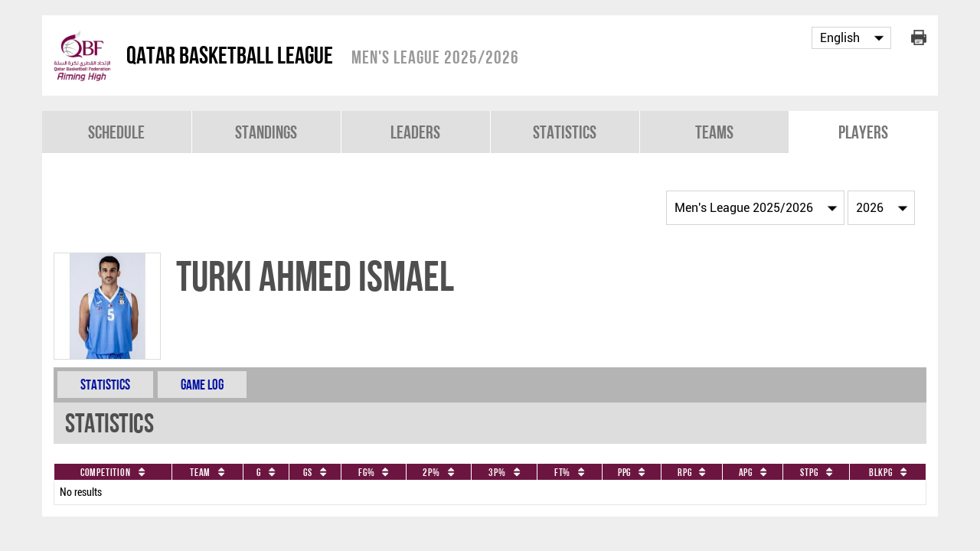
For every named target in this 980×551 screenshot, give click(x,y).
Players (863, 132)
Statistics (565, 132)
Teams (714, 132)
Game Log (202, 385)
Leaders (415, 132)
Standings (266, 132)
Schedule (116, 132)
